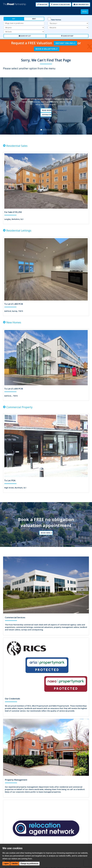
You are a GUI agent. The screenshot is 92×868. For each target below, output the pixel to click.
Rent (34, 19)
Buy (14, 19)
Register (42, 4)
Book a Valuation (60, 4)
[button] (7, 104)
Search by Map (67, 36)
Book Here (46, 527)
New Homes (56, 20)
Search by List (25, 36)
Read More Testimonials (47, 108)
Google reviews (47, 112)
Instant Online (65, 43)
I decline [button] (15, 863)
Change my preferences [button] (29, 863)
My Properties (81, 4)
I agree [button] (6, 863)
